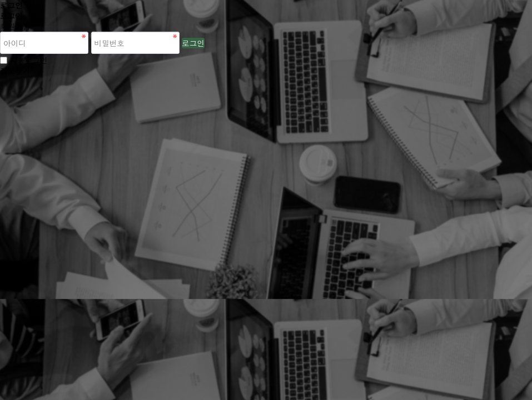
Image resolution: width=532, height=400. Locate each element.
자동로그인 (29, 60)
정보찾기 (15, 71)
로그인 (193, 43)
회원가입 (15, 26)
